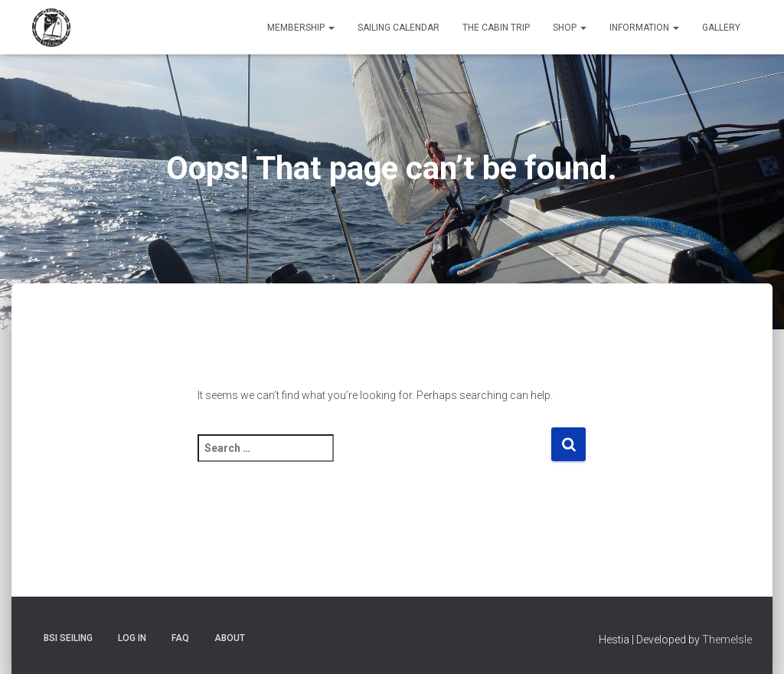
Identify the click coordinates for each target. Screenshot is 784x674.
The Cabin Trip (496, 28)
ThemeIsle (727, 640)
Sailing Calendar (399, 28)
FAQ (180, 638)
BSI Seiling (68, 638)
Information (644, 28)
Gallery (721, 28)
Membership (301, 28)
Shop (570, 28)
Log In (132, 638)
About (230, 638)
